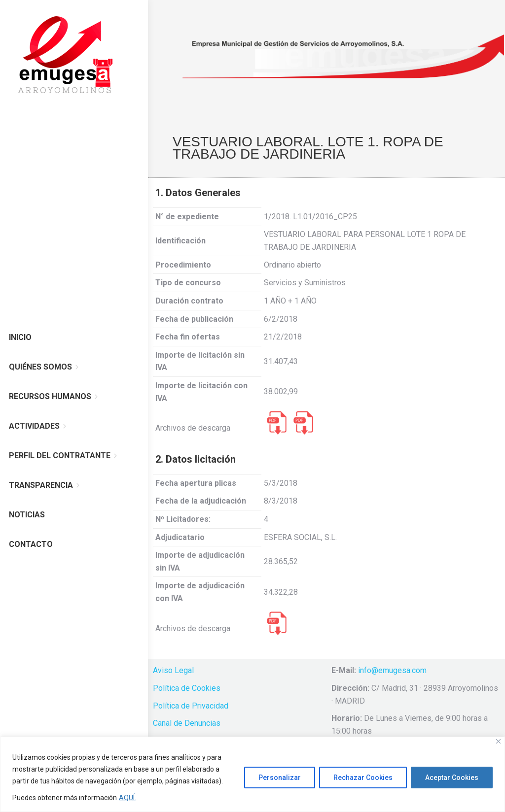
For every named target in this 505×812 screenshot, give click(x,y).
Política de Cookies (187, 688)
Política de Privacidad (191, 706)
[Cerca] (498, 741)
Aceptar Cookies (452, 778)
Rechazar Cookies (363, 778)
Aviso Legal (173, 670)
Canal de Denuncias (187, 723)
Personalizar (280, 778)
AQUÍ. (127, 798)
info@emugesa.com (392, 670)
